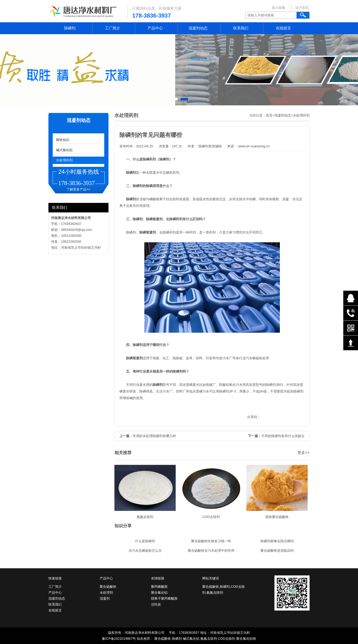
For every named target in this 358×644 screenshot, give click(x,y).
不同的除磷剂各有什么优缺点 (283, 436)
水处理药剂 (64, 160)
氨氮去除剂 (209, 639)
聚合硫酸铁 (108, 587)
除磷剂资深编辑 (210, 146)
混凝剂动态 (198, 28)
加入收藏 (278, 8)
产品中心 (155, 28)
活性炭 (156, 604)
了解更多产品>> (78, 189)
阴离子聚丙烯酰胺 (164, 598)
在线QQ (351, 298)
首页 (269, 115)
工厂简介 (113, 28)
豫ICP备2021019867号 (119, 639)
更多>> (304, 453)
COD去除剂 (227, 639)
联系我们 (241, 28)
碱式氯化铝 (64, 150)
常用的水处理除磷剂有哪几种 (154, 436)
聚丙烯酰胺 (159, 587)
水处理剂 (106, 593)
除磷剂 (70, 28)
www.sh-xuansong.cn (253, 146)
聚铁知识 (63, 140)
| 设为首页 (300, 8)
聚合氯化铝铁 (246, 639)
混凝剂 (105, 598)
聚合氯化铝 (159, 593)
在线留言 (283, 28)
